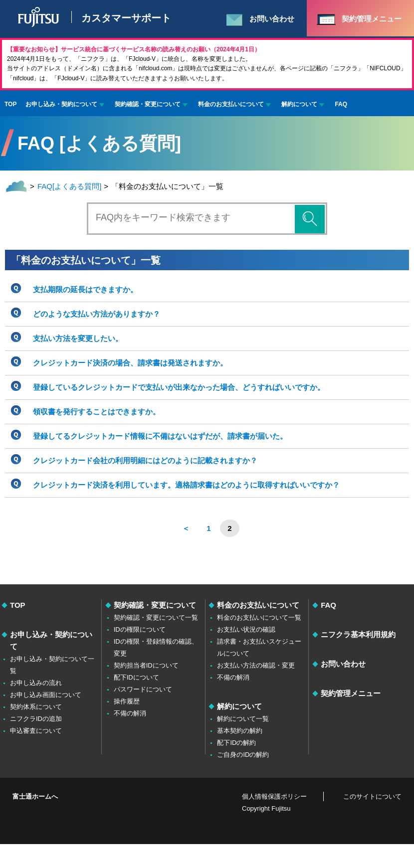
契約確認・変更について (148, 104)
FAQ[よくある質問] (69, 186)
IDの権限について (140, 629)
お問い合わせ (343, 664)
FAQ (341, 104)
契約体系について (36, 707)
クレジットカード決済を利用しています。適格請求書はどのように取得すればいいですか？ (186, 485)
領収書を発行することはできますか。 (97, 412)
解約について (299, 104)
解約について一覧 (243, 719)
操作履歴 (127, 701)
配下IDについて (136, 677)
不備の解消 (130, 713)
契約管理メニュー (351, 693)
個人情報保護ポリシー (274, 796)
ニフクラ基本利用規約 (358, 634)
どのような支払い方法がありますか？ (97, 314)
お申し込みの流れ (36, 683)
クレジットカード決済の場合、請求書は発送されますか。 (130, 363)
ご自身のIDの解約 (243, 755)
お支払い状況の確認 (246, 629)
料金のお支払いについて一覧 (259, 617)
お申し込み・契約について (61, 104)
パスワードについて (143, 689)
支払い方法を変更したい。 (78, 338)
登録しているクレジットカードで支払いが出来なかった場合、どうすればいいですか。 (179, 387)
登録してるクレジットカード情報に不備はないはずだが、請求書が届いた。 (160, 436)
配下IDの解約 (236, 743)
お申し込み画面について (46, 695)
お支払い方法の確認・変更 (256, 665)
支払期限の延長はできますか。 (85, 289)
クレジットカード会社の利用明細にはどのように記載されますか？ (145, 460)
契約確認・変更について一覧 (156, 617)
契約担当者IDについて (146, 665)
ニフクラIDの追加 (36, 719)
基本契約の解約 (240, 731)
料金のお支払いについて (231, 104)
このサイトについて (372, 796)
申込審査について (36, 731)
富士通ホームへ (35, 796)
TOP (10, 104)
